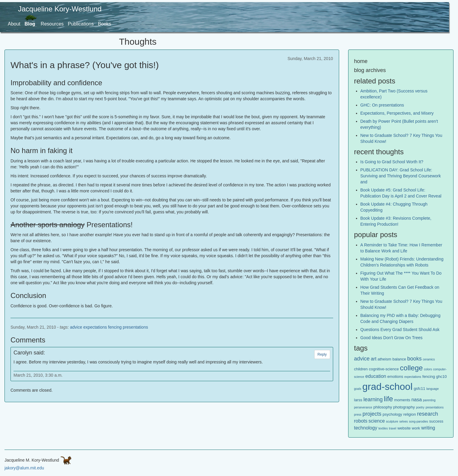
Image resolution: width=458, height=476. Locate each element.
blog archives (370, 70)
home (361, 61)
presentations (135, 327)
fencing (115, 327)
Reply (322, 354)
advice (76, 327)
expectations (95, 327)
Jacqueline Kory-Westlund (60, 9)
